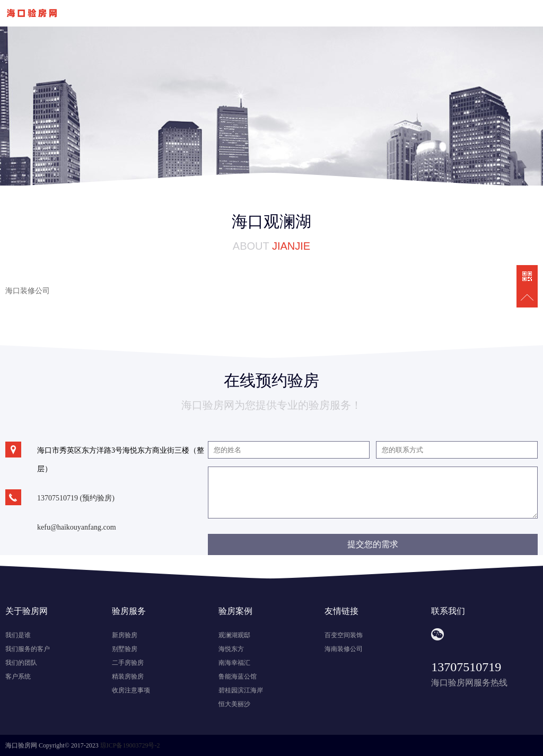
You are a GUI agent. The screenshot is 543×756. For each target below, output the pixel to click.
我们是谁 (18, 635)
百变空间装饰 (344, 635)
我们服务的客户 (28, 649)
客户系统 (18, 676)
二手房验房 (128, 663)
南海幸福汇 (234, 663)
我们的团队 (21, 663)
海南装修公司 (344, 649)
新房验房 (125, 635)
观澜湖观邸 (234, 635)
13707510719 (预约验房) (76, 498)
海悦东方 (231, 649)
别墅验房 (125, 649)
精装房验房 (128, 676)
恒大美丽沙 (234, 704)
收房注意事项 (131, 690)
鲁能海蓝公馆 (238, 676)
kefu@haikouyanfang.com (77, 527)
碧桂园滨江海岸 (241, 690)
